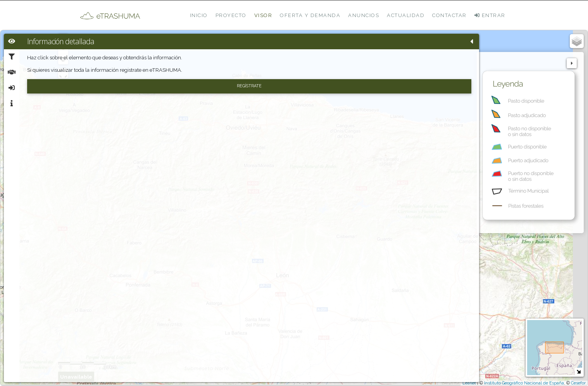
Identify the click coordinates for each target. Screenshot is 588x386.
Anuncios (364, 15)
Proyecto (231, 15)
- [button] (192, 49)
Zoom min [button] (191, 59)
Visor (263, 15)
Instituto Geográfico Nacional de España (524, 383)
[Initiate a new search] (191, 87)
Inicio (199, 15)
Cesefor (578, 383)
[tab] (12, 42)
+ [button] (192, 39)
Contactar (449, 15)
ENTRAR (490, 15)
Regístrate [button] (101, 98)
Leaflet (469, 383)
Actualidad (406, 15)
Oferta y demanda (310, 15)
